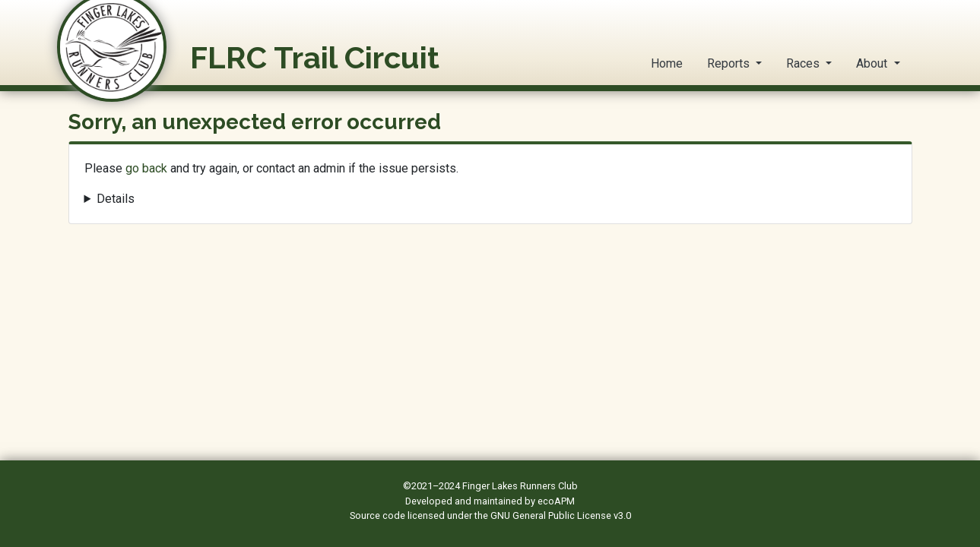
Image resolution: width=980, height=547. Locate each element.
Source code (379, 515)
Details (116, 199)
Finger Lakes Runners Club (520, 486)
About (873, 63)
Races (804, 63)
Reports (730, 63)
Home (667, 63)
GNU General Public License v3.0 (561, 515)
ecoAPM (556, 501)
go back (146, 168)
